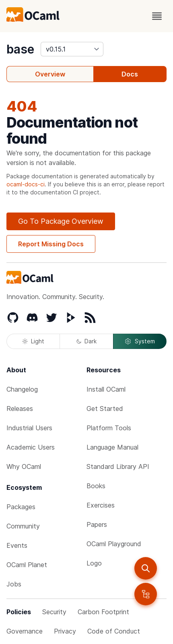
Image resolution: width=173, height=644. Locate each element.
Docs (130, 74)
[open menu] (157, 16)
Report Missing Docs (51, 244)
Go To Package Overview (61, 221)
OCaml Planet (27, 565)
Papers (97, 524)
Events (17, 545)
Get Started (105, 409)
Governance (25, 631)
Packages (21, 507)
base (20, 49)
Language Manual (112, 447)
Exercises (101, 505)
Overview (50, 74)
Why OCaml (24, 466)
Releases (20, 409)
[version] (72, 49)
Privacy (65, 631)
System (140, 341)
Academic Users (31, 447)
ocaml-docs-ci (26, 184)
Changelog (22, 389)
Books (96, 486)
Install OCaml (106, 389)
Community (23, 526)
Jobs (14, 584)
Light (33, 341)
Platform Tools (109, 428)
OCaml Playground (114, 544)
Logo (94, 563)
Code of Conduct (114, 631)
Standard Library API (118, 466)
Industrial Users (29, 428)
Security (54, 612)
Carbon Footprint (103, 612)
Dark (86, 341)
